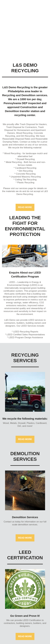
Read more (25, 207)
